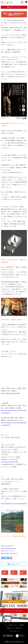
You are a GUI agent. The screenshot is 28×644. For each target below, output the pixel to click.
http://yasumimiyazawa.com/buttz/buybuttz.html (14, 505)
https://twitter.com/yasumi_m (9, 553)
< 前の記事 (4, 573)
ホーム (6, 625)
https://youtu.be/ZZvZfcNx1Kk (10, 462)
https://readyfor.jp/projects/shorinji (10, 393)
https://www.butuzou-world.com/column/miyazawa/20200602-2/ (14, 412)
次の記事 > (23, 573)
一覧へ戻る (13, 573)
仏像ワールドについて (14, 625)
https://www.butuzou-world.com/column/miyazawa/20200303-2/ (14, 424)
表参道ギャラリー (10, 628)
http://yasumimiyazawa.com (9, 548)
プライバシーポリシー (14, 631)
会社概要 (21, 625)
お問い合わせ (18, 628)
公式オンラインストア (14, 7)
